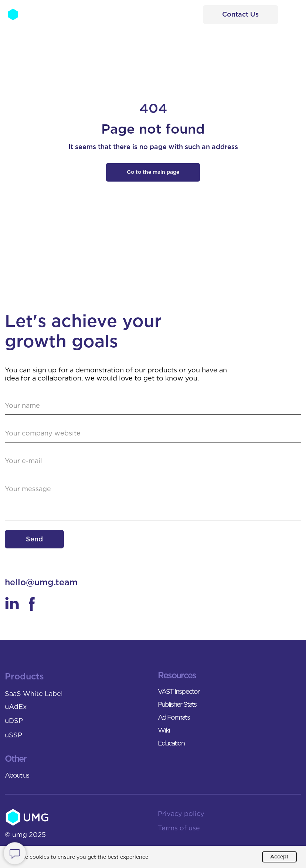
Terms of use (179, 828)
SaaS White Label (34, 694)
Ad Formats (174, 717)
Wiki (164, 730)
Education (171, 743)
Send (34, 539)
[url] (153, 433)
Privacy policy (181, 814)
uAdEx (16, 707)
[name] (153, 406)
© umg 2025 (25, 835)
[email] (153, 461)
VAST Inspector (178, 691)
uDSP (14, 721)
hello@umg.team (41, 582)
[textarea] (153, 500)
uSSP (13, 735)
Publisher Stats (177, 704)
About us (17, 775)
